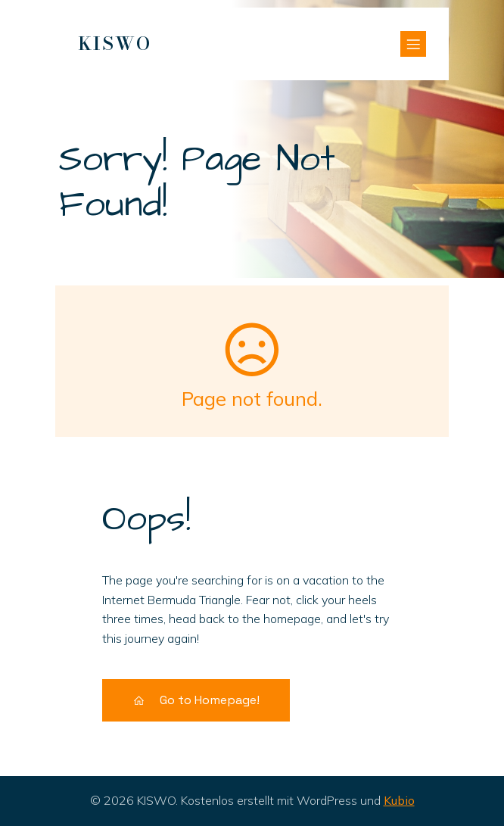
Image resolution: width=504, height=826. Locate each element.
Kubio (399, 800)
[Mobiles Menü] (413, 44)
